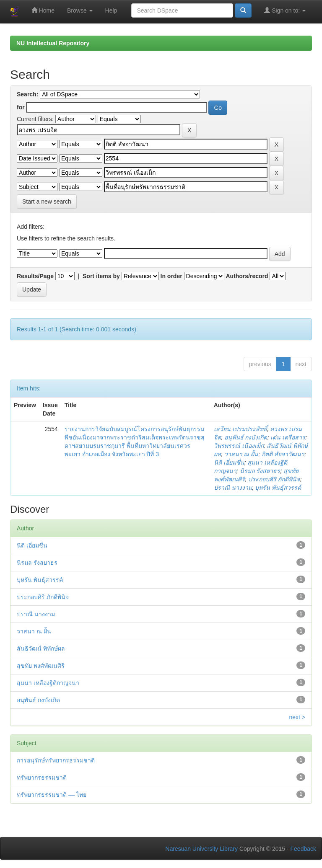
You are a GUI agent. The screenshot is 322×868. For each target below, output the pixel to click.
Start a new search (47, 201)
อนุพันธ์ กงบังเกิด (246, 437)
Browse (80, 10)
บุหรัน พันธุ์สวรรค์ (278, 488)
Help (111, 10)
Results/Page (35, 276)
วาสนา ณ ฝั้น (241, 454)
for (21, 107)
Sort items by (101, 276)
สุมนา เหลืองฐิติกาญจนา (48, 683)
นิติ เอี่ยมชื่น (229, 462)
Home (43, 10)
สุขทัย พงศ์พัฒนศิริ (41, 666)
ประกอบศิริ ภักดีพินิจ (274, 479)
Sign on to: (285, 10)
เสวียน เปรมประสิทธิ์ (240, 429)
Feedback (303, 849)
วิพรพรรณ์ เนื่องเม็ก (239, 446)
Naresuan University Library (201, 849)
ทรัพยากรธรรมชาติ (42, 778)
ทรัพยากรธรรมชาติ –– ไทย (52, 795)
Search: (27, 94)
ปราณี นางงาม (233, 488)
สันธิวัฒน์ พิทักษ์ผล (41, 648)
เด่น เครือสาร (288, 437)
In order (171, 276)
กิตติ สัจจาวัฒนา (283, 454)
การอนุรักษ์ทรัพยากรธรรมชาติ (56, 760)
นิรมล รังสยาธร (260, 471)
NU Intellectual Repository (53, 43)
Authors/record (247, 276)
